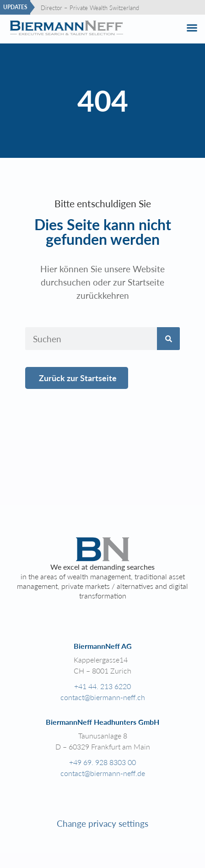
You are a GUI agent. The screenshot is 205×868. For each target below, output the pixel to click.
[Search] (168, 339)
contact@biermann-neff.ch (103, 697)
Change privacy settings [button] (102, 823)
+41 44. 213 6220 (102, 686)
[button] (192, 28)
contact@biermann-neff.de (103, 773)
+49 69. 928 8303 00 (102, 762)
